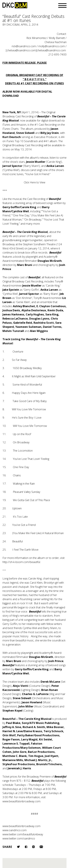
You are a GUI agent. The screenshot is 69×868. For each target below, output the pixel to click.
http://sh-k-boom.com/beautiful (21, 562)
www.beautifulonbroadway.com (21, 801)
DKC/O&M (15, 5)
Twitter (18, 847)
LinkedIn (33, 847)
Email (41, 847)
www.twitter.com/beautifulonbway (23, 834)
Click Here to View (34, 182)
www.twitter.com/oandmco (19, 838)
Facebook (26, 847)
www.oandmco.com (15, 830)
